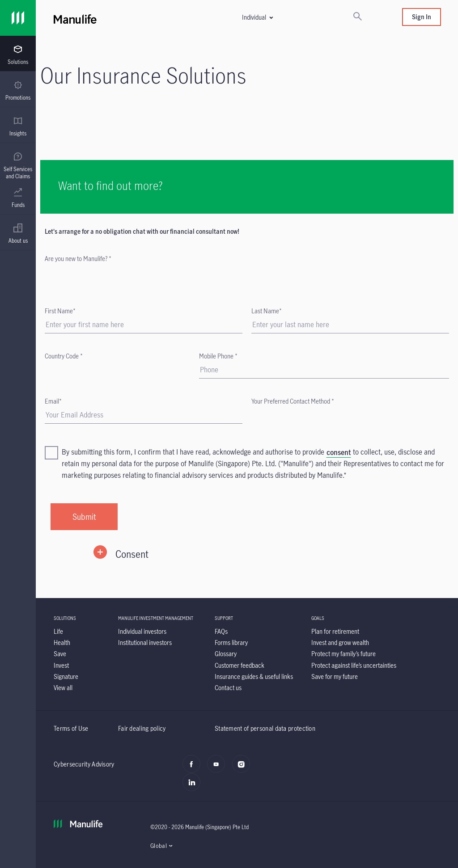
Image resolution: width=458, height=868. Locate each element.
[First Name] (144, 324)
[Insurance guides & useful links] (254, 676)
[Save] (60, 654)
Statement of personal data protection (265, 728)
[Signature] (66, 676)
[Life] (58, 631)
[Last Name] (350, 324)
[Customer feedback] (240, 665)
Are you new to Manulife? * (78, 259)
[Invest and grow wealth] (340, 643)
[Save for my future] (335, 676)
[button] (257, 17)
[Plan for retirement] (335, 631)
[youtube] (218, 769)
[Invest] (61, 665)
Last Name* (267, 311)
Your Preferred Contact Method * (293, 401)
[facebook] (194, 769)
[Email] (144, 415)
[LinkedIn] (194, 787)
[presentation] (18, 54)
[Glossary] (226, 654)
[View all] (63, 688)
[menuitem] (18, 55)
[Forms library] (231, 643)
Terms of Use (71, 728)
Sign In (422, 17)
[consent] (339, 452)
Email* (53, 401)
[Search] (357, 17)
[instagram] (244, 769)
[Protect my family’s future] (343, 654)
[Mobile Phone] (324, 370)
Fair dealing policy (142, 728)
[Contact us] (228, 688)
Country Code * (64, 356)
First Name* (60, 311)
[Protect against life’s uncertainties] (354, 665)
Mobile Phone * (218, 356)
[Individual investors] (142, 631)
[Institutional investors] (145, 643)
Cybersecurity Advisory (84, 764)
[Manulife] (103, 18)
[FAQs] (221, 631)
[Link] (18, 18)
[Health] (62, 643)
